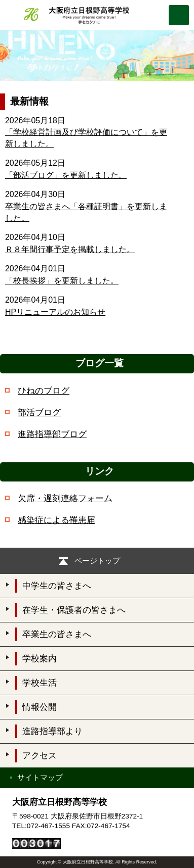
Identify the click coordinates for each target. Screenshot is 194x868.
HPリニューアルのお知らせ (55, 312)
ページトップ (97, 561)
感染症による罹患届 (56, 520)
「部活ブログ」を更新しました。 (66, 175)
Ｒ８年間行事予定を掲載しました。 (70, 249)
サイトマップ (40, 777)
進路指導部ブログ (52, 434)
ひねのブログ (44, 391)
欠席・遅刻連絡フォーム (65, 498)
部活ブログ (39, 413)
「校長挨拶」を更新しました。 (62, 281)
